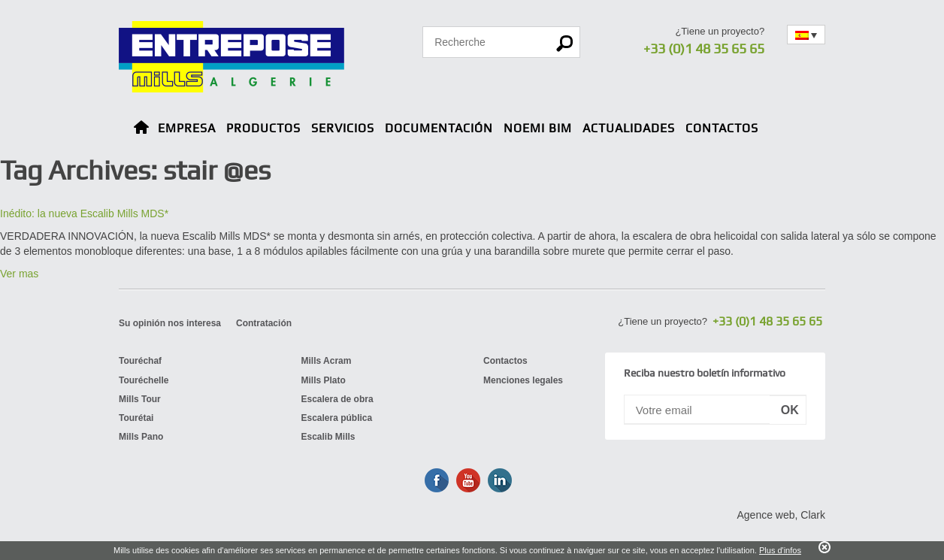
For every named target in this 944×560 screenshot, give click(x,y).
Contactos (722, 128)
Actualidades (629, 128)
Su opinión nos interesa (170, 323)
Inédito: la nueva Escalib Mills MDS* (84, 213)
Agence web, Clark (781, 515)
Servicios (343, 128)
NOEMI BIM (538, 128)
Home (141, 130)
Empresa (187, 128)
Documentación (439, 128)
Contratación (264, 323)
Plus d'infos (780, 550)
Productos (263, 128)
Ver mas (19, 274)
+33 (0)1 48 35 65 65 (704, 48)
